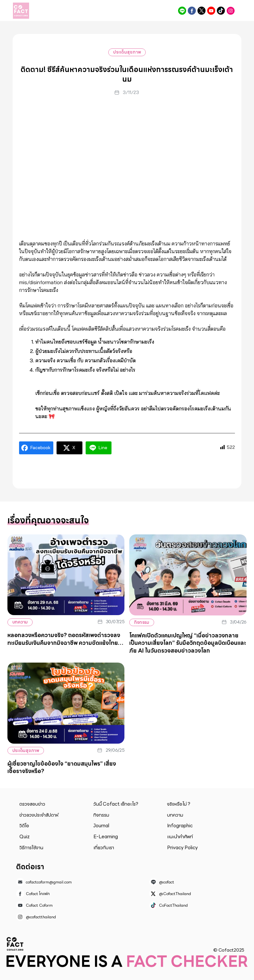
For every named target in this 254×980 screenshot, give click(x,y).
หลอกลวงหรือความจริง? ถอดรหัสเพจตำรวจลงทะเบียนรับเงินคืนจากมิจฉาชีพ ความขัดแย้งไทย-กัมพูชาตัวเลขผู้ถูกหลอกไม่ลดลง (64, 643)
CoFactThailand (221, 11)
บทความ (20, 622)
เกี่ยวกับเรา (104, 848)
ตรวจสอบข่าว (32, 804)
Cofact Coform (211, 11)
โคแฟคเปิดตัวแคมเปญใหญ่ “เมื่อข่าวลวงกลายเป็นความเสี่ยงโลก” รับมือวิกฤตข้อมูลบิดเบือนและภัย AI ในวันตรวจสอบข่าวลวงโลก (188, 643)
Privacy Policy (182, 848)
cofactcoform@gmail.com (49, 882)
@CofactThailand (201, 11)
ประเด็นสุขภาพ (127, 52)
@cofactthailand (231, 11)
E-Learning (106, 837)
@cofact (182, 11)
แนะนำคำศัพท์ (180, 837)
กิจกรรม (142, 622)
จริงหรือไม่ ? (179, 804)
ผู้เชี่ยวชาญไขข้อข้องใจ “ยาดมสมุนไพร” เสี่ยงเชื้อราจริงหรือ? (62, 768)
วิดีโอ (24, 826)
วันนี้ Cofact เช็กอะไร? (116, 804)
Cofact (15, 944)
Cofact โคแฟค (192, 11)
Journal (101, 826)
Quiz (25, 837)
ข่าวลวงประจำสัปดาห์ (39, 815)
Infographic (180, 826)
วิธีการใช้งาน (31, 848)
